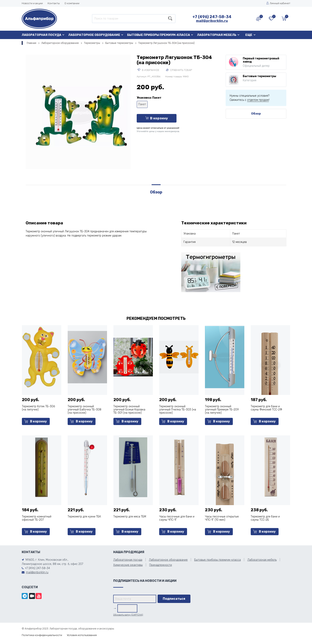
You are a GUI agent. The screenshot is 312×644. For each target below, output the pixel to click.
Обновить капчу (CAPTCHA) (128, 615)
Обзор (256, 114)
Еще (249, 35)
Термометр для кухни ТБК (84, 517)
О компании (72, 3)
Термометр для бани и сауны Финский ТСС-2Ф (266, 408)
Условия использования (82, 635)
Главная (31, 43)
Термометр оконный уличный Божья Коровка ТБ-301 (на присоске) (129, 410)
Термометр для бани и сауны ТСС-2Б (265, 518)
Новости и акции (32, 3)
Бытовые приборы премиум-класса (159, 35)
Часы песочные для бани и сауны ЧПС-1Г (177, 518)
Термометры (92, 43)
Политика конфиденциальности (42, 635)
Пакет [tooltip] (142, 104)
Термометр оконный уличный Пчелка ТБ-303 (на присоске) (178, 410)
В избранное (149, 70)
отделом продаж (258, 100)
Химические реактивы (128, 565)
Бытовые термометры (119, 43)
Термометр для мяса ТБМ (130, 517)
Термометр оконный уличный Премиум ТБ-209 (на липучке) (222, 410)
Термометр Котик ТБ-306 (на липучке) (38, 408)
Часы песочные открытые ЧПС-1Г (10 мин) (222, 518)
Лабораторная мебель (217, 35)
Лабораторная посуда (41, 35)
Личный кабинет (278, 3)
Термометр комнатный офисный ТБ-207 (37, 518)
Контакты (54, 3)
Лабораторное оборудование (94, 35)
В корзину (157, 118)
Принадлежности (161, 565)
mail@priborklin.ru (212, 21)
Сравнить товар (179, 70)
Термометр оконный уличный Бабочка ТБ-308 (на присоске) (84, 410)
